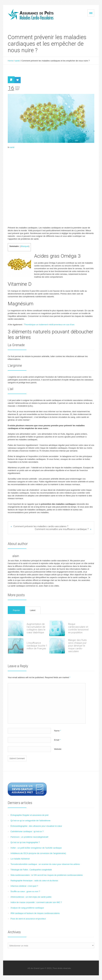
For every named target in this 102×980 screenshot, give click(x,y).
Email (57, 740)
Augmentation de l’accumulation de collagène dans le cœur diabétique (36, 628)
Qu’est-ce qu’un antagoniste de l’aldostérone (31, 821)
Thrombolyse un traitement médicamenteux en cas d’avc (49, 325)
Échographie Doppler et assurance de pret (29, 815)
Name (57, 731)
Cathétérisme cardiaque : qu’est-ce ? (27, 831)
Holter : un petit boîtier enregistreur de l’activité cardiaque (36, 848)
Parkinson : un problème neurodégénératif (29, 837)
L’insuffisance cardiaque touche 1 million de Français (37, 646)
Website (58, 749)
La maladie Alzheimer (20, 859)
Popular (16, 610)
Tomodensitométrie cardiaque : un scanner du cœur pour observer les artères (45, 864)
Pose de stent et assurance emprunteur (28, 919)
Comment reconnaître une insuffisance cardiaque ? (62, 529)
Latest (33, 610)
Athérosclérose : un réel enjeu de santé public (31, 897)
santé (17, 61)
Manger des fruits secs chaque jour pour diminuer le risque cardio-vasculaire (77, 646)
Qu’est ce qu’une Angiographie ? (25, 842)
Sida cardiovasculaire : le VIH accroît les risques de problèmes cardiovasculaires (47, 875)
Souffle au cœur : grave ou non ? (25, 891)
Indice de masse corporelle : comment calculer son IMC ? (36, 902)
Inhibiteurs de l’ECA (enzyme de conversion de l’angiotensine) (38, 853)
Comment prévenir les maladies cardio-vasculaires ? (41, 526)
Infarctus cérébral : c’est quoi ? (24, 886)
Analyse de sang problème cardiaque (27, 908)
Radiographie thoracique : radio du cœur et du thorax (34, 881)
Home (10, 61)
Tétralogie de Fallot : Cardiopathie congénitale (31, 870)
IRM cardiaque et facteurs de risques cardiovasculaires (35, 913)
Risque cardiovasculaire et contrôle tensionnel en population (78, 628)
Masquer (25, 246)
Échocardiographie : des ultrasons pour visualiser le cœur (36, 826)
